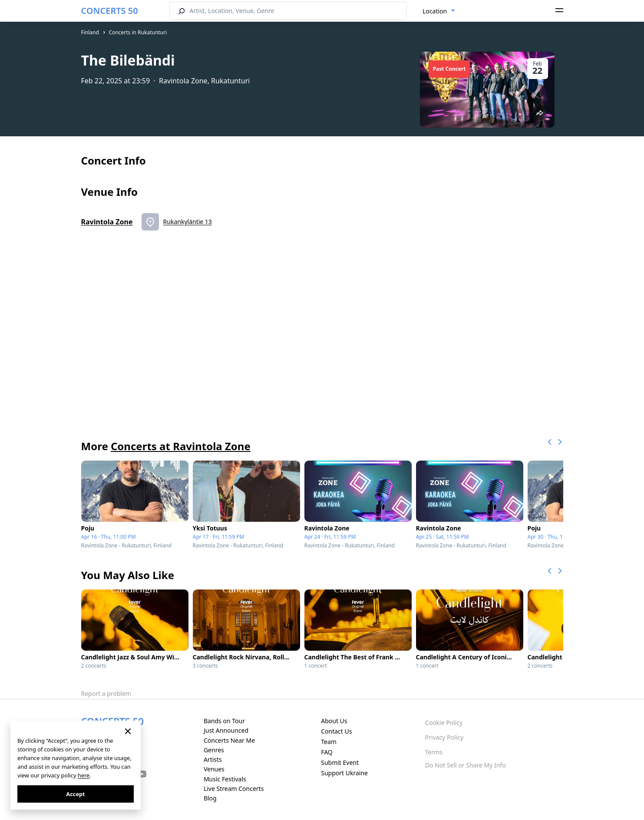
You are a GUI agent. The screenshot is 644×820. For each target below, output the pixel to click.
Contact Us (336, 731)
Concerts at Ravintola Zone (181, 446)
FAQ (327, 752)
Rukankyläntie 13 (188, 222)
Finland (90, 32)
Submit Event (340, 762)
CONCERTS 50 (110, 11)
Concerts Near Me (229, 740)
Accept (75, 794)
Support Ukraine (344, 773)
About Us (334, 721)
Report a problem (106, 693)
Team (329, 742)
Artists (213, 759)
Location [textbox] (435, 11)
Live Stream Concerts (234, 789)
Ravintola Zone (107, 222)
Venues (214, 769)
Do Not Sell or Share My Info (466, 765)
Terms (434, 752)
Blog (210, 798)
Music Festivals (225, 779)
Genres (214, 750)
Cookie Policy (444, 723)
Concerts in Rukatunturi (138, 32)
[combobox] (439, 11)
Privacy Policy (444, 737)
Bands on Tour (224, 721)
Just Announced (226, 730)
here (84, 775)
